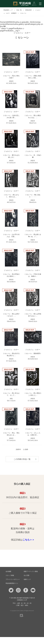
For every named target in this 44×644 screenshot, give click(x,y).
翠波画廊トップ (8, 10)
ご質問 (22, 641)
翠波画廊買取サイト (12, 583)
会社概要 (8, 571)
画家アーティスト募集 (31, 571)
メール (14, 641)
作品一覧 (19, 10)
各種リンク (27, 579)
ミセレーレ (23, 13)
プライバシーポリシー (13, 579)
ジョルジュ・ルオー (22, 33)
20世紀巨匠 (28, 10)
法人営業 (27, 575)
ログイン (38, 641)
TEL (6, 641)
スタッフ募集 (10, 575)
